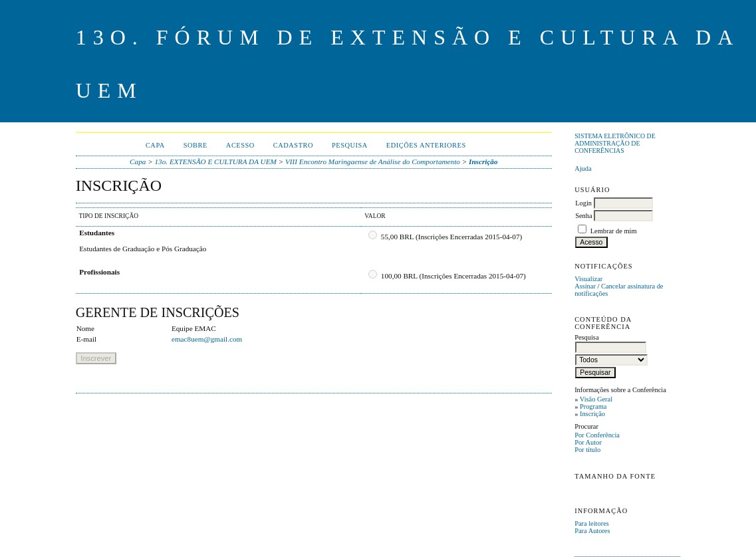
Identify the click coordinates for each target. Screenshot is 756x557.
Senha (583, 216)
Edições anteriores (426, 145)
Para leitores (592, 523)
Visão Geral (596, 399)
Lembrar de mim (614, 231)
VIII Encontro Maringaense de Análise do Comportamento (373, 162)
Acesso (240, 145)
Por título (587, 450)
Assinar (585, 286)
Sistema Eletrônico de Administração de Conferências (615, 143)
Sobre (195, 145)
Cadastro (293, 145)
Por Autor (588, 442)
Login (583, 203)
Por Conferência (597, 435)
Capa (155, 145)
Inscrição (592, 414)
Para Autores (592, 531)
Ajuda (583, 168)
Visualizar (588, 279)
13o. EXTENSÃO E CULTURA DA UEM (216, 162)
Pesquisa (350, 145)
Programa (593, 406)
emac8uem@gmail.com (207, 339)
